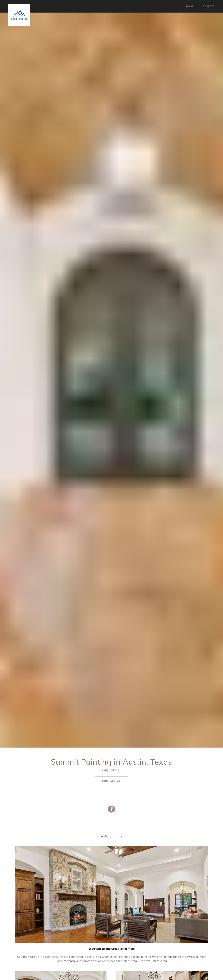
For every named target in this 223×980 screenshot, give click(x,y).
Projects (208, 6)
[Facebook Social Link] (111, 809)
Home (190, 6)
